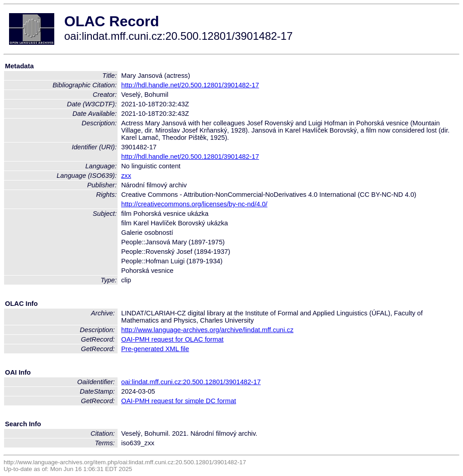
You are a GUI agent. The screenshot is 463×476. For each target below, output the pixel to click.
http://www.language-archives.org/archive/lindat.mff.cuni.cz (207, 330)
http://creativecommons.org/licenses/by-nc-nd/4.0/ (194, 204)
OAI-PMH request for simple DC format (179, 401)
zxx (126, 176)
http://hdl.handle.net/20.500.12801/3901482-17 (190, 85)
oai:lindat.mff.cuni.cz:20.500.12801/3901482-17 (191, 382)
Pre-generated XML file (155, 349)
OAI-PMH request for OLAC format (172, 339)
